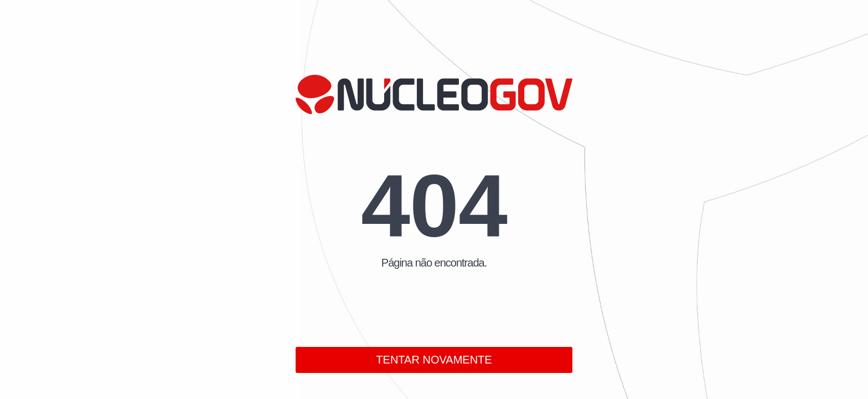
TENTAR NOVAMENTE (434, 360)
